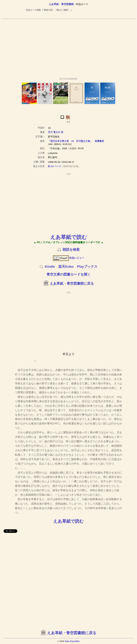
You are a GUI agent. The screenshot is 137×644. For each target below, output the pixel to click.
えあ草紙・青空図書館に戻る (72, 283)
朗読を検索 (71, 250)
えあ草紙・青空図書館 (61, 4)
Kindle (50, 267)
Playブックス (87, 267)
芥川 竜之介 (54, 132)
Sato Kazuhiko (72, 641)
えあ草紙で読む (69, 237)
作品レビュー (69, 258)
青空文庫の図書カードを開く (69, 274)
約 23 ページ (55, 166)
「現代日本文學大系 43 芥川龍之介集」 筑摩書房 (76, 141)
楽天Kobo (66, 267)
